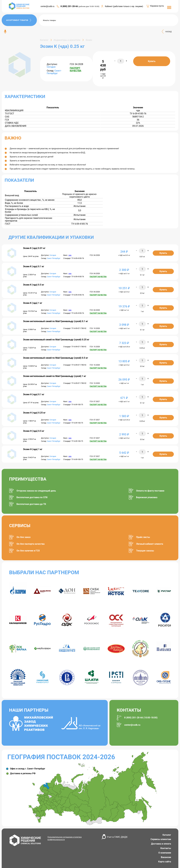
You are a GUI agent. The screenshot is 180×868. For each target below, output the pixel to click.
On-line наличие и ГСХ (28, 551)
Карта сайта (165, 862)
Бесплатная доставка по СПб (32, 497)
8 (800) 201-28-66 (69, 6)
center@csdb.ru (47, 6)
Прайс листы (143, 537)
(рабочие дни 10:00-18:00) (89, 6)
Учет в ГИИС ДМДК (117, 837)
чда (70, 255)
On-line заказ (24, 537)
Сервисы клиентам (161, 839)
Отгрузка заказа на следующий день (36, 491)
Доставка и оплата (161, 844)
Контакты (166, 848)
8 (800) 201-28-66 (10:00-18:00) (141, 718)
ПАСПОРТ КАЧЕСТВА (76, 69)
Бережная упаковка (147, 497)
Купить (152, 61)
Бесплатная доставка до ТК (31, 504)
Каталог (167, 835)
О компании (165, 853)
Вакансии (166, 857)
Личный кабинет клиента (150, 544)
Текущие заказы (145, 551)
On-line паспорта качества (31, 544)
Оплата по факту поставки (150, 491)
